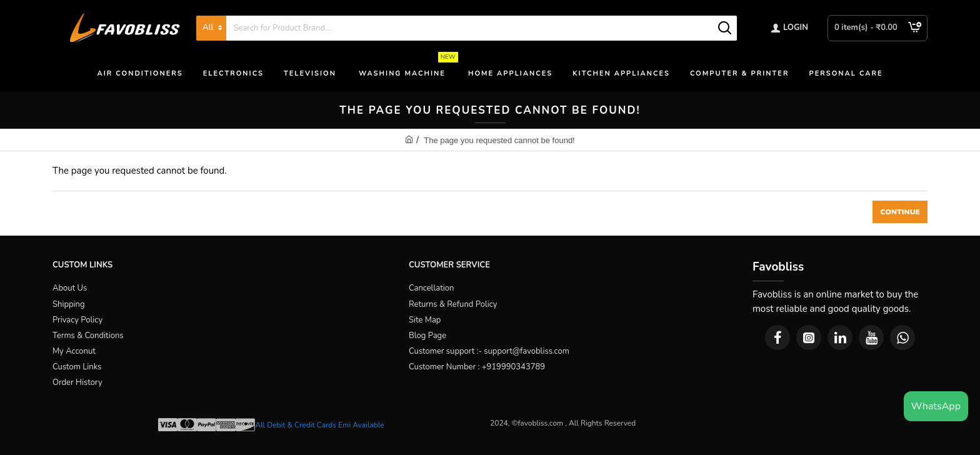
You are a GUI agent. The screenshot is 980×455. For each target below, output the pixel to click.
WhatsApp (936, 406)
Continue (900, 212)
